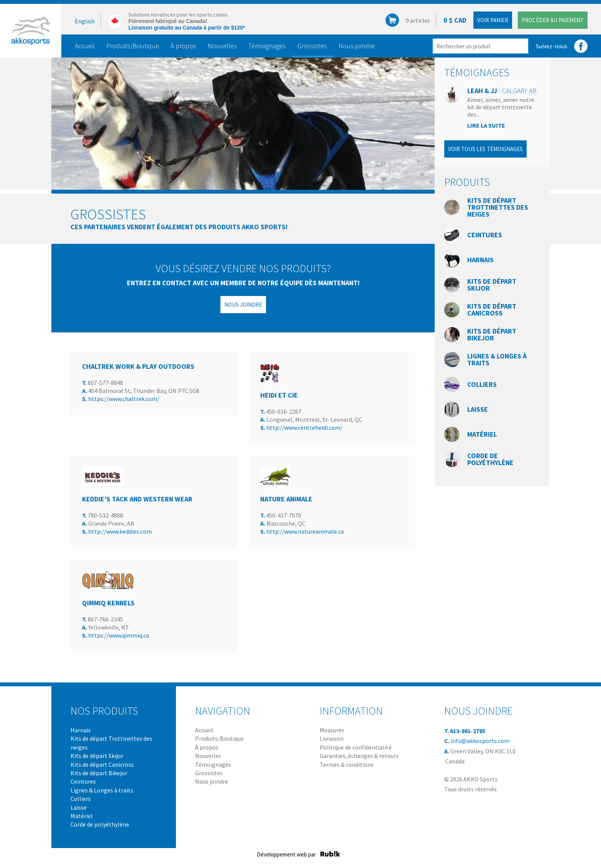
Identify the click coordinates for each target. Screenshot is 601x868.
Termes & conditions (347, 764)
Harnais (480, 260)
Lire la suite (486, 125)
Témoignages (267, 46)
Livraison (332, 738)
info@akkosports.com (480, 741)
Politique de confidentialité (356, 747)
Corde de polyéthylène (490, 459)
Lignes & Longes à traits (497, 359)
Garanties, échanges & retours (359, 756)
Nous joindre (357, 46)
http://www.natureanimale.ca (305, 531)
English (85, 21)
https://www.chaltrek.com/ (124, 399)
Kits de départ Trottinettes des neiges (498, 207)
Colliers (482, 384)
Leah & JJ (502, 91)
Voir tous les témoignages (485, 149)
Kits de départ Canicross (492, 310)
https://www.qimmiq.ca (119, 635)
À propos (183, 46)
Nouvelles (222, 46)
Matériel (482, 434)
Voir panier (493, 20)
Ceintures (485, 235)
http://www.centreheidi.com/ (305, 427)
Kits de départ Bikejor (492, 335)
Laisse (478, 409)
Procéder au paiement (553, 20)
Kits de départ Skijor (492, 285)
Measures (332, 730)
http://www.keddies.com (120, 531)
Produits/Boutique (133, 46)
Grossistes (312, 46)
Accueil (85, 46)
